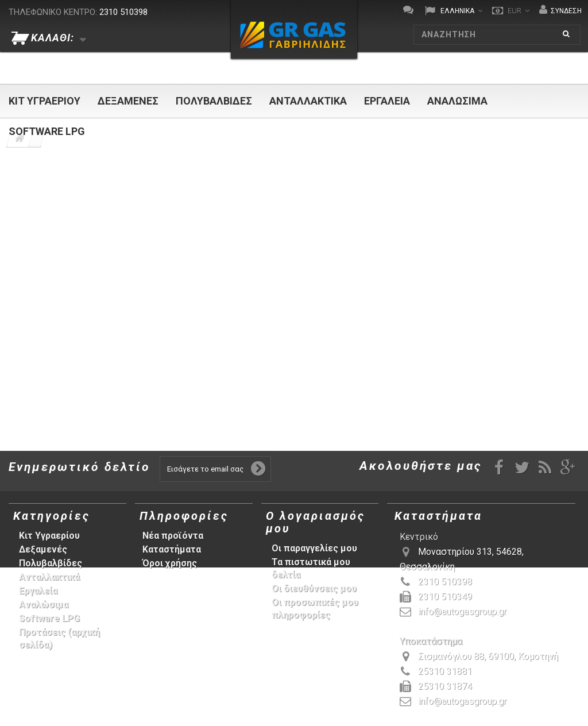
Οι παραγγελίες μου (314, 548)
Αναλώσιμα (457, 101)
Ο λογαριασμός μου (316, 522)
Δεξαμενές (128, 101)
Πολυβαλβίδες (214, 101)
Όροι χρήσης (170, 563)
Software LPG (47, 131)
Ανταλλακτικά (308, 101)
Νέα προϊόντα (173, 536)
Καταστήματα (172, 549)
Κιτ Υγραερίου (45, 101)
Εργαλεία (387, 101)
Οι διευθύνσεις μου (314, 588)
